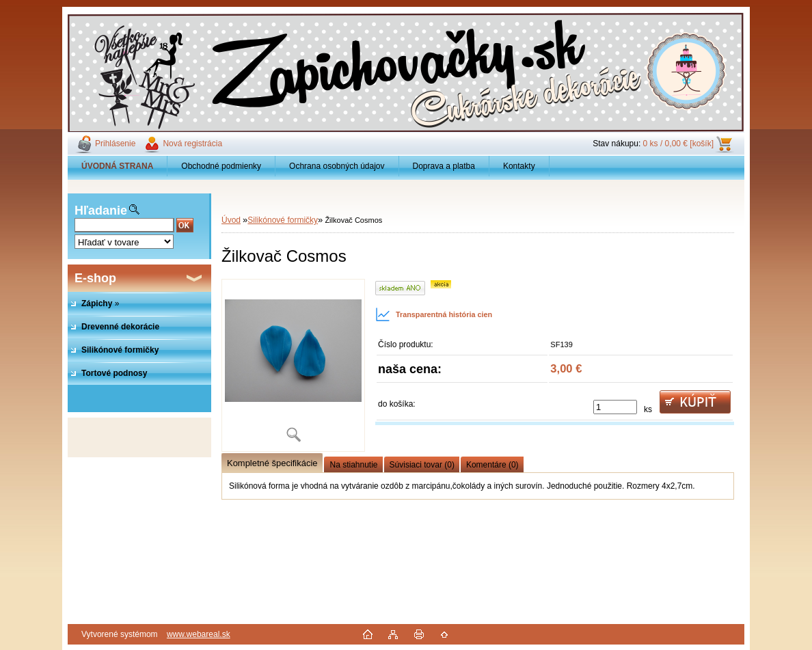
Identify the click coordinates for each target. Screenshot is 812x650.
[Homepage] (118, 166)
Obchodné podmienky (221, 166)
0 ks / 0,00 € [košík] (678, 144)
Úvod (231, 220)
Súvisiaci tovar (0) (422, 465)
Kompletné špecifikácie (272, 463)
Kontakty (519, 166)
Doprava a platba (444, 166)
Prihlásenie (115, 144)
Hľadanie (101, 211)
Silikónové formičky (283, 220)
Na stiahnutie (353, 465)
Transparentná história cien (434, 314)
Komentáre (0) (492, 465)
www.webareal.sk (199, 634)
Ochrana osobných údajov (337, 166)
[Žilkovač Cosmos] (293, 365)
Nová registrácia (192, 144)
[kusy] (615, 407)
